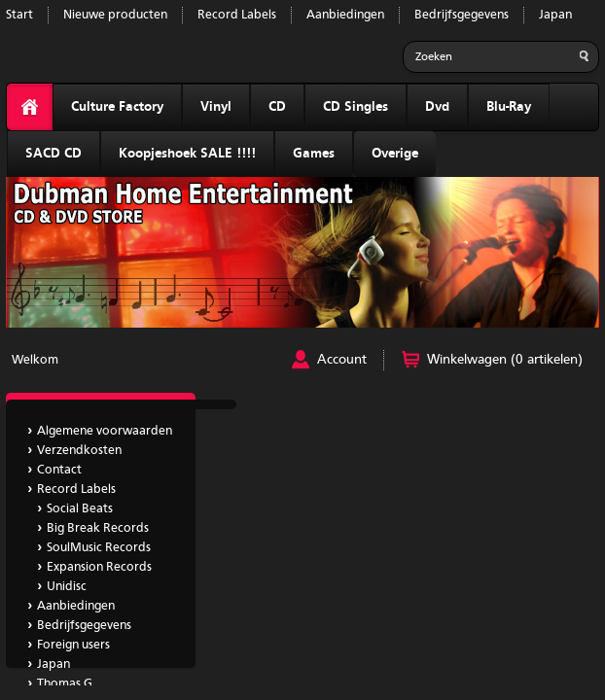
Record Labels (237, 15)
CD (277, 107)
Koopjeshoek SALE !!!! (187, 154)
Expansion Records (99, 567)
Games (314, 154)
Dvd (437, 107)
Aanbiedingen (345, 15)
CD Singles (356, 107)
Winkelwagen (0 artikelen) (505, 360)
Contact (59, 470)
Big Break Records (98, 528)
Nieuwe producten (115, 15)
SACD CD (53, 154)
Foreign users (73, 645)
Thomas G (65, 684)
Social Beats (80, 509)
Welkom (35, 360)
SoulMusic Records (99, 548)
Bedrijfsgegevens (462, 15)
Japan (555, 15)
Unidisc (67, 587)
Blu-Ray (509, 107)
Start (19, 15)
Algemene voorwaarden (105, 431)
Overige (395, 154)
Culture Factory (117, 107)
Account (342, 360)
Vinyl (216, 107)
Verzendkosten (79, 451)
